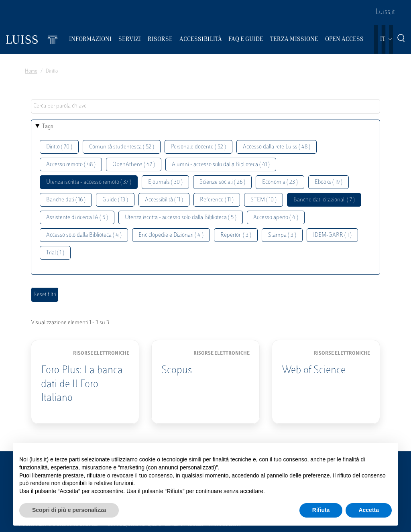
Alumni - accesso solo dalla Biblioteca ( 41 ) (221, 165)
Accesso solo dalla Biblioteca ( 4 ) (84, 235)
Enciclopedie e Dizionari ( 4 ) (171, 235)
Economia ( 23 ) (280, 182)
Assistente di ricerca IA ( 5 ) (77, 218)
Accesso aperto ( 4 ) (276, 218)
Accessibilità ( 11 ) (164, 200)
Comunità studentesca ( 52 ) (122, 147)
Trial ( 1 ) (55, 253)
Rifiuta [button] (321, 510)
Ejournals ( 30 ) (165, 182)
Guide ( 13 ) (115, 200)
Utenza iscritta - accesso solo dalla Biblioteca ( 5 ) (181, 218)
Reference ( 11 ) (217, 200)
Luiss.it (385, 12)
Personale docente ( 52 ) (198, 147)
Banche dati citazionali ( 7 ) (324, 200)
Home (31, 71)
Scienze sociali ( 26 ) (222, 182)
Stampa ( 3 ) (282, 235)
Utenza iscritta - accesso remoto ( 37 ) (89, 182)
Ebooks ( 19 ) (329, 182)
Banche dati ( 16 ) (66, 200)
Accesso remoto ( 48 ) (71, 165)
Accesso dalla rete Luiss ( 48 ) (277, 147)
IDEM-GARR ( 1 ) (332, 235)
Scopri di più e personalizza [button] (69, 510)
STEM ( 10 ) (263, 200)
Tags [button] (48, 127)
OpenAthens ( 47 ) (134, 165)
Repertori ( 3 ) (236, 235)
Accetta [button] (369, 510)
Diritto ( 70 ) (59, 147)
